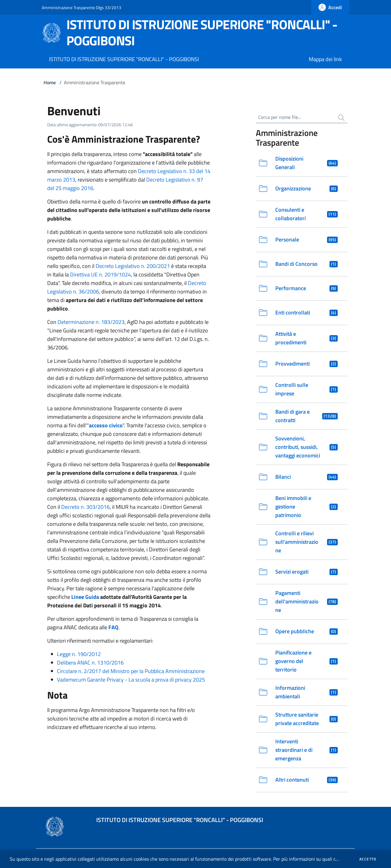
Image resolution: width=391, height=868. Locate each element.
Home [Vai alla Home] (50, 82)
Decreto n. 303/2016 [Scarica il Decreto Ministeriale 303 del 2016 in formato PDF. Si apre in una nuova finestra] (85, 507)
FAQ (113, 627)
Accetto (368, 859)
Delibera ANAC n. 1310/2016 (90, 663)
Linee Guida (85, 597)
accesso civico (106, 425)
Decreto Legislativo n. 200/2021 (133, 266)
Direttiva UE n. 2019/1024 (100, 274)
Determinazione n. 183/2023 (91, 322)
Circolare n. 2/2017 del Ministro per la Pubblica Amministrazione (131, 671)
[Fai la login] (330, 7)
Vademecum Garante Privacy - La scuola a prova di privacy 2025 (131, 680)
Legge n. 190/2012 (79, 654)
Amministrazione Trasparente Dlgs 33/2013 (81, 7)
